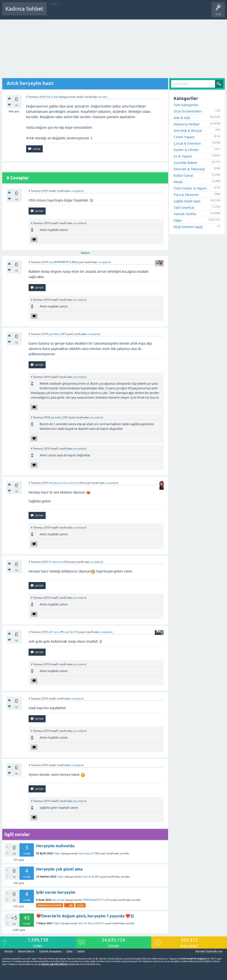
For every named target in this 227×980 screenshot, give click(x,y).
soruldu (103, 97)
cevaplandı (77, 191)
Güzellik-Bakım (185, 163)
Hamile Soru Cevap (156, 12)
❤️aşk (69, 905)
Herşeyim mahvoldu (55, 846)
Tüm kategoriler (186, 105)
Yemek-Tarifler (185, 214)
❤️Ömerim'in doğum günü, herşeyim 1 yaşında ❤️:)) (85, 916)
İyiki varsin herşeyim (56, 892)
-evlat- (81, 905)
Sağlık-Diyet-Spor (187, 201)
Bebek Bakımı (181, 12)
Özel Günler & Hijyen (190, 188)
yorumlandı (80, 223)
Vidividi (86, 877)
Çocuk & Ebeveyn (187, 143)
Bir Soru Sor (132, 12)
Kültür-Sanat (183, 175)
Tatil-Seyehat (184, 208)
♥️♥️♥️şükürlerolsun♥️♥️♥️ (50, 905)
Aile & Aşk (52, 97)
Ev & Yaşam (183, 156)
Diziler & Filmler (186, 150)
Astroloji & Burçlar (188, 131)
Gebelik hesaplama (50, 951)
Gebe (69, 951)
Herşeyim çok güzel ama (59, 869)
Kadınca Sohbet (24, 9)
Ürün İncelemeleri (188, 111)
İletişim (9, 951)
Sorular (54, 12)
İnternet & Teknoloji (189, 169)
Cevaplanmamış (74, 12)
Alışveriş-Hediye (187, 124)
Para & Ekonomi (186, 195)
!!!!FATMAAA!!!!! (91, 900)
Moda (178, 182)
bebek (81, 951)
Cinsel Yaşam (184, 137)
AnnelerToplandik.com (209, 951)
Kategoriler (95, 12)
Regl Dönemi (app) (188, 227)
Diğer (57, 853)
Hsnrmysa (84, 853)
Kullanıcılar (114, 12)
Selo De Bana (86, 923)
